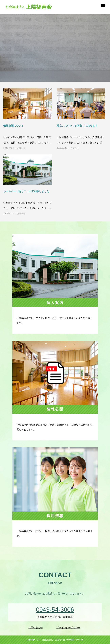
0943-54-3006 (55, 610)
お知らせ (21, 148)
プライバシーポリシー (68, 628)
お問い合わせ (36, 628)
